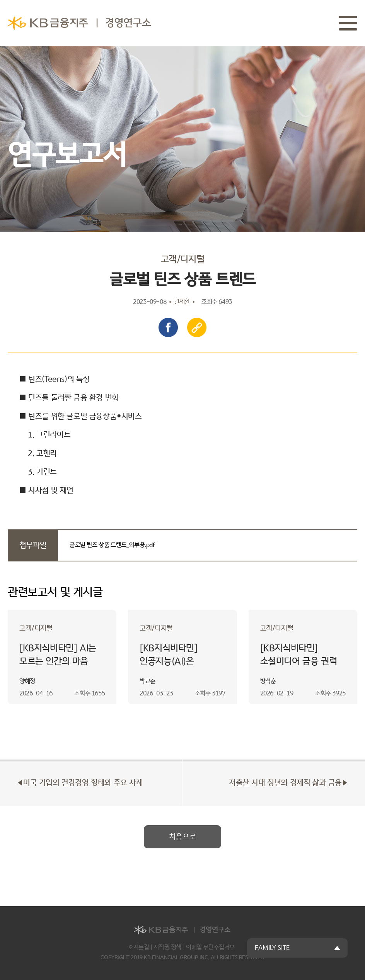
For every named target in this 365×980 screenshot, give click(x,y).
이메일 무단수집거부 (210, 947)
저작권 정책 (167, 947)
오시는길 (138, 947)
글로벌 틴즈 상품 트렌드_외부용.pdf (112, 545)
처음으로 (182, 837)
